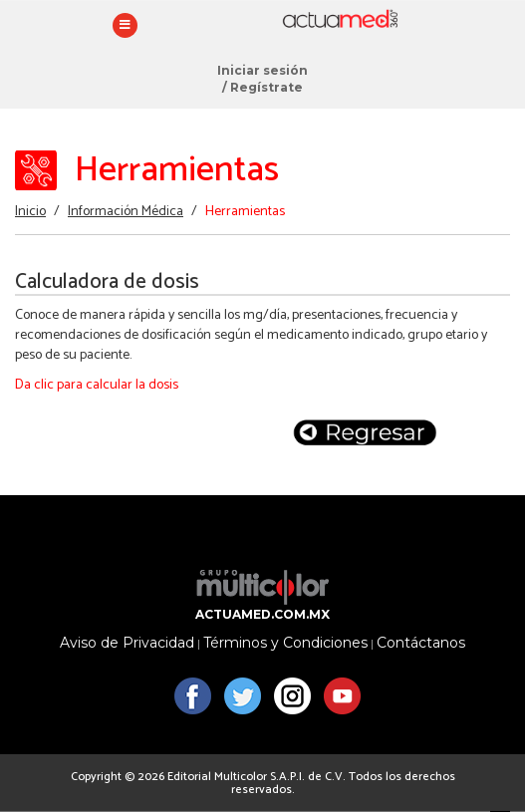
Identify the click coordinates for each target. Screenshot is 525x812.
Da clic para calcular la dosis (97, 385)
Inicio (30, 212)
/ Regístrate (262, 87)
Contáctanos (421, 643)
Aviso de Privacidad (127, 643)
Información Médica (126, 212)
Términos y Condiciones (285, 643)
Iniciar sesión (262, 70)
